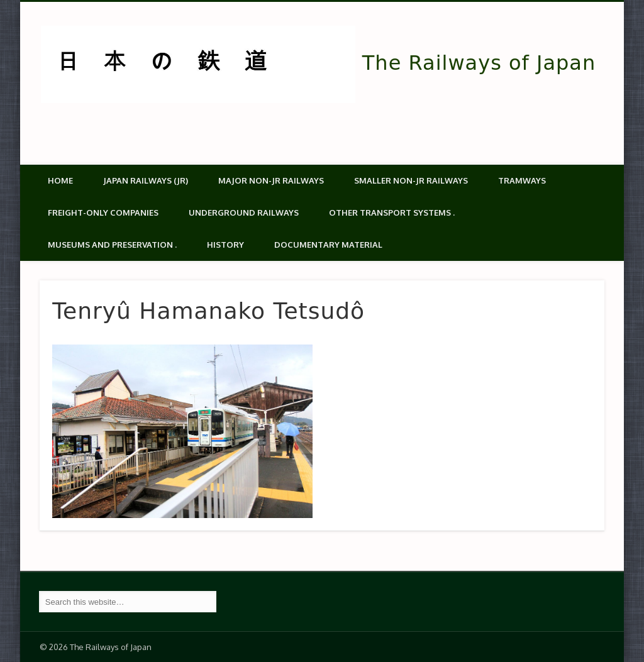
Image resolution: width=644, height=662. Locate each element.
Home (60, 180)
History (225, 245)
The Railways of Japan (479, 63)
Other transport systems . (392, 212)
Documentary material (328, 245)
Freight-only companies (103, 212)
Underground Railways (244, 212)
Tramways (522, 180)
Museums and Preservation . (112, 245)
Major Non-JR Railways (271, 180)
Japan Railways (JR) (146, 180)
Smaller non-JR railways (411, 180)
